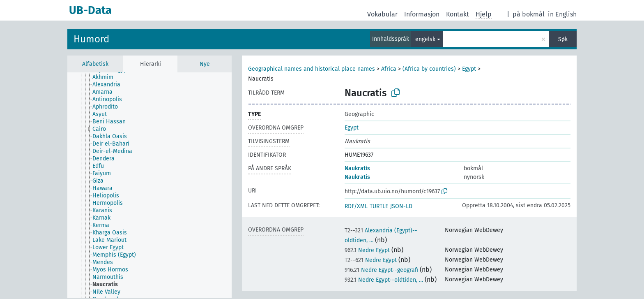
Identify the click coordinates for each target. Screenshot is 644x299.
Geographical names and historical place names (312, 69)
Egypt (469, 69)
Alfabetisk (95, 64)
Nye (205, 64)
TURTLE (379, 206)
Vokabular (382, 14)
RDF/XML (356, 206)
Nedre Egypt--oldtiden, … (384, 280)
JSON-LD (401, 206)
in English (562, 14)
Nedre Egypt (367, 250)
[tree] (149, 185)
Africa (389, 69)
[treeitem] (106, 77)
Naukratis (357, 168)
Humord (91, 39)
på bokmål (529, 14)
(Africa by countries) (429, 69)
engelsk (425, 39)
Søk (563, 39)
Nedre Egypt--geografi (381, 270)
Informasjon (422, 14)
